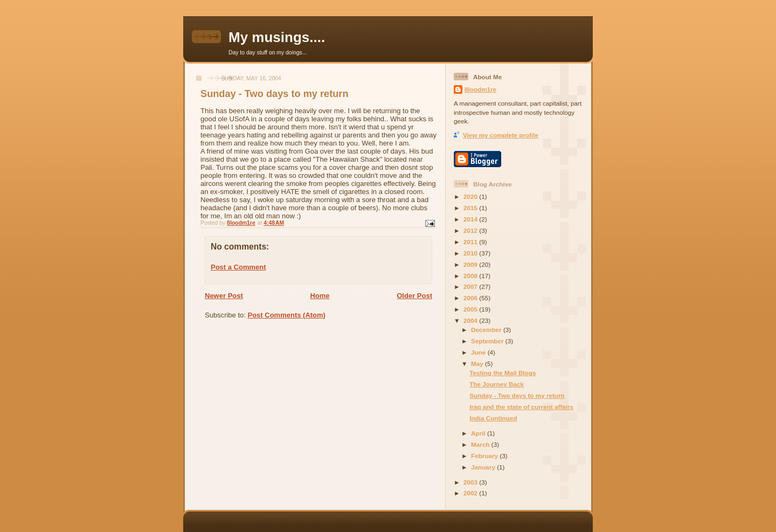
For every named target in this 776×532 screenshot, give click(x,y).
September (488, 341)
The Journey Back (497, 384)
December (487, 330)
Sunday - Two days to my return (517, 395)
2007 (471, 286)
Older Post (414, 296)
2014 (471, 219)
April (479, 433)
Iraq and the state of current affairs (521, 407)
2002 (471, 493)
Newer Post (224, 296)
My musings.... (277, 37)
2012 (471, 230)
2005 (471, 309)
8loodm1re (480, 89)
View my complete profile (501, 135)
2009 (471, 264)
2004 (471, 320)
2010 (471, 253)
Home (320, 296)
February (485, 456)
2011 (471, 242)
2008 (471, 276)
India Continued (493, 418)
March (481, 444)
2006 (471, 298)
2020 (471, 196)
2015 (471, 208)
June (479, 352)
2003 (471, 482)
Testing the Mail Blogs (503, 373)
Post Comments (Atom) (287, 315)
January (484, 467)
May (478, 364)
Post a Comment (238, 267)
